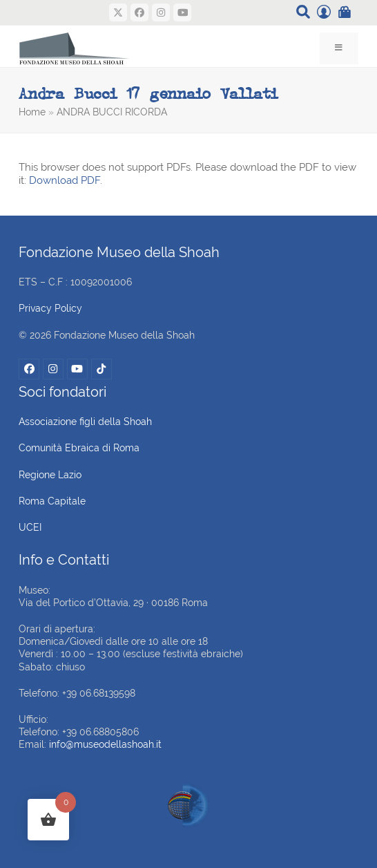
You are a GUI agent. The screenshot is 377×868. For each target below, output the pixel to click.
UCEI (30, 527)
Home (32, 112)
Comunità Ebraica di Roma (79, 448)
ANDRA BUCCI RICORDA (112, 112)
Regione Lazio (50, 475)
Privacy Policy (50, 308)
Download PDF (65, 180)
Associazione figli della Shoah (85, 422)
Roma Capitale (52, 501)
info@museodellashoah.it (105, 744)
